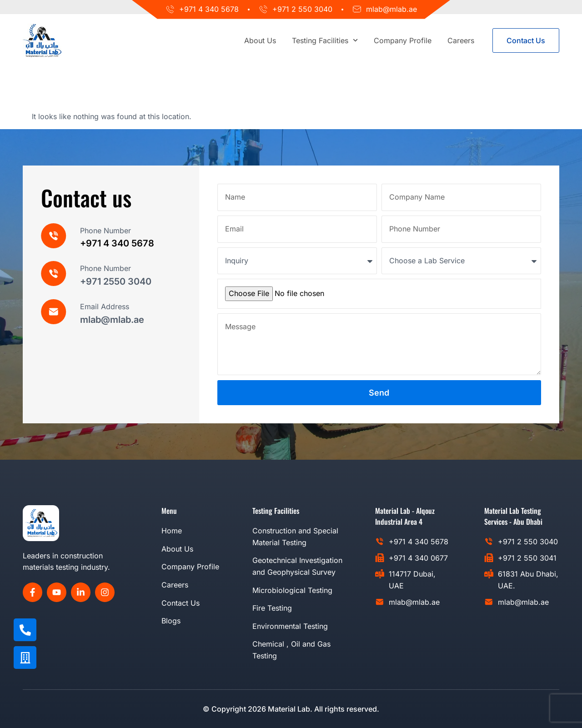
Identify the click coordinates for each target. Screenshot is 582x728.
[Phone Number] (54, 236)
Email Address (105, 306)
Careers (461, 40)
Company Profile (403, 40)
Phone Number (105, 231)
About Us (260, 40)
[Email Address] (54, 312)
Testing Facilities (325, 40)
